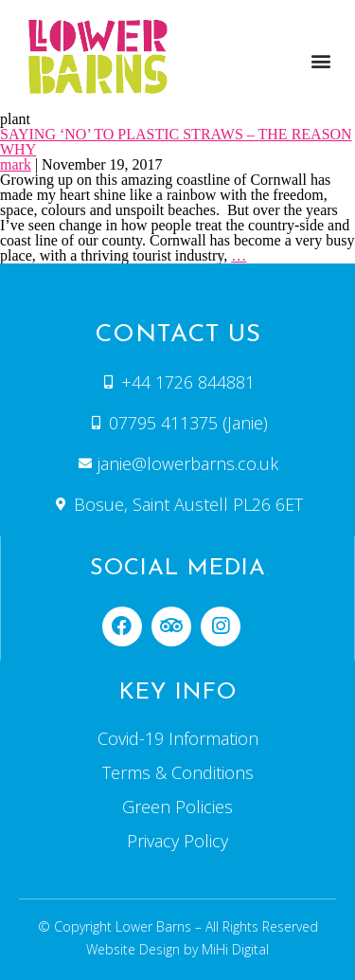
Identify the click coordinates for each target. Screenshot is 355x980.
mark (16, 164)
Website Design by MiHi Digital (177, 949)
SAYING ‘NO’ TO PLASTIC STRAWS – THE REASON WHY (176, 142)
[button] (320, 60)
